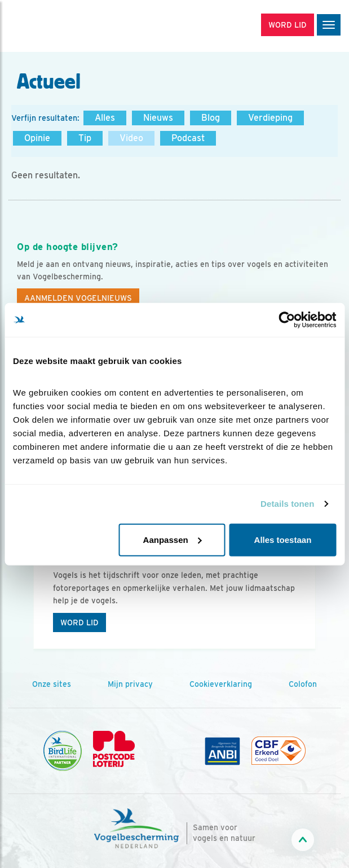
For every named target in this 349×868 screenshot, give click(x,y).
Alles (105, 118)
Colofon (303, 684)
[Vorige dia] (30, 588)
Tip (85, 138)
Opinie (37, 138)
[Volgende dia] (319, 588)
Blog (211, 118)
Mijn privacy (130, 684)
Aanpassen (173, 539)
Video (131, 138)
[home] (56, 26)
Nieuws (158, 118)
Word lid (79, 622)
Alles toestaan (283, 539)
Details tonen (287, 504)
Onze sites (52, 684)
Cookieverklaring (221, 684)
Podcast (188, 138)
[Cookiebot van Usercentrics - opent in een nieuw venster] (287, 320)
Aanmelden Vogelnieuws (78, 298)
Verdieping (270, 118)
